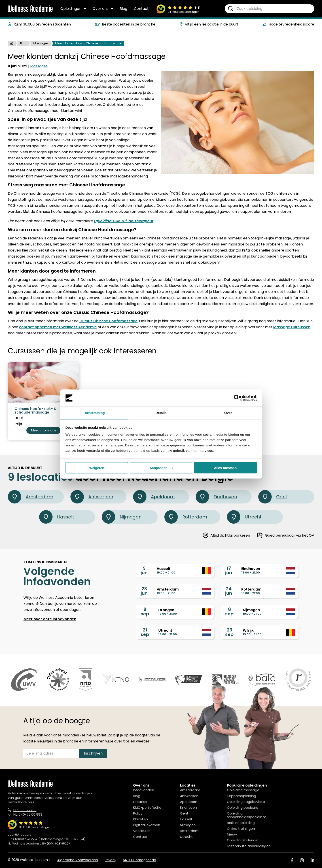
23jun (144, 591)
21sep (145, 632)
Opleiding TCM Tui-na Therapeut (124, 221)
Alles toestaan (225, 468)
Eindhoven (216, 497)
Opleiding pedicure (243, 807)
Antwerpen (92, 497)
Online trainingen (241, 829)
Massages (41, 43)
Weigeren (97, 468)
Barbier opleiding (241, 823)
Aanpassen (161, 468)
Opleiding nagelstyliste (246, 802)
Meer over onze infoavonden (50, 619)
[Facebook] (292, 860)
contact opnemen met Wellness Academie (58, 327)
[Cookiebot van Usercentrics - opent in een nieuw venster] (237, 398)
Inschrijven (93, 753)
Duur (19, 418)
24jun (229, 591)
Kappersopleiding (241, 796)
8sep (145, 612)
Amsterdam (31, 497)
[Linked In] (312, 860)
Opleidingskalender (243, 840)
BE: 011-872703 (25, 810)
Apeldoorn (154, 497)
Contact (141, 9)
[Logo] (30, 11)
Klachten (140, 819)
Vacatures (142, 831)
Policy (138, 813)
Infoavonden (144, 790)
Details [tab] (161, 413)
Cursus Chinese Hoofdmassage (108, 321)
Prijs (18, 424)
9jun (144, 570)
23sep (229, 632)
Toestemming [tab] (94, 413)
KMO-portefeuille (147, 807)
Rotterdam (186, 517)
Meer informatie (44, 430)
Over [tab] (228, 413)
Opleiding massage (243, 790)
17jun (229, 570)
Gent (273, 497)
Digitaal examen (147, 825)
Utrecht (244, 517)
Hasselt (57, 517)
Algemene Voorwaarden (78, 860)
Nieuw (232, 834)
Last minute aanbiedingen (249, 846)
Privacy (110, 860)
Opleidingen (73, 9)
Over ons (103, 9)
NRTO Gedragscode (140, 860)
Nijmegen (122, 517)
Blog (123, 9)
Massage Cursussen (292, 327)
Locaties (140, 802)
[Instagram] (302, 860)
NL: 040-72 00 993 (28, 814)
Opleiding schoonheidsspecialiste (247, 815)
